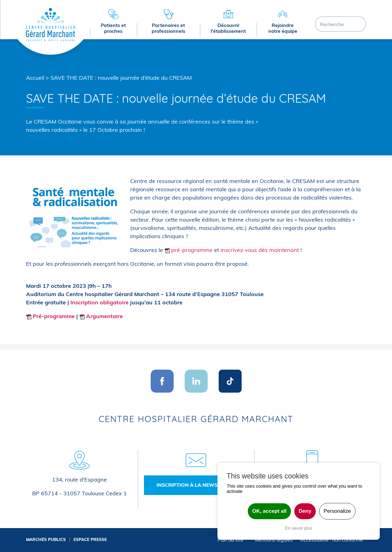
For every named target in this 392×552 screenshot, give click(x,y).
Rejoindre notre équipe (283, 28)
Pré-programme (50, 316)
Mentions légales (274, 540)
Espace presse (90, 539)
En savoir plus (299, 528)
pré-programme (188, 250)
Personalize (337, 511)
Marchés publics (46, 539)
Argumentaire (101, 316)
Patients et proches (113, 28)
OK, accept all (269, 511)
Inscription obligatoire (100, 302)
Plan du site (230, 540)
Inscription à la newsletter (196, 485)
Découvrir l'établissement (228, 28)
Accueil (35, 78)
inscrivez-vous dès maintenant (260, 250)
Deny (305, 511)
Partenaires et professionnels (168, 28)
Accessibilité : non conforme (332, 540)
